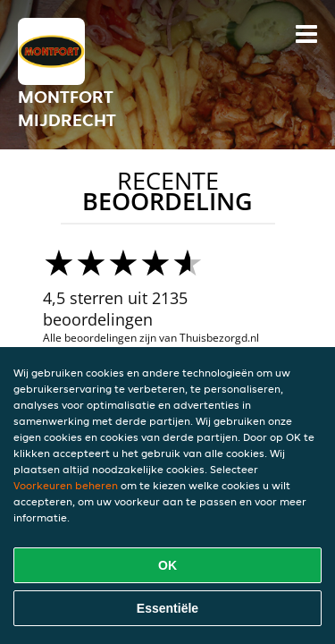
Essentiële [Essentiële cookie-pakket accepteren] (167, 608)
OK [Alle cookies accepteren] (167, 565)
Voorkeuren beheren (66, 485)
